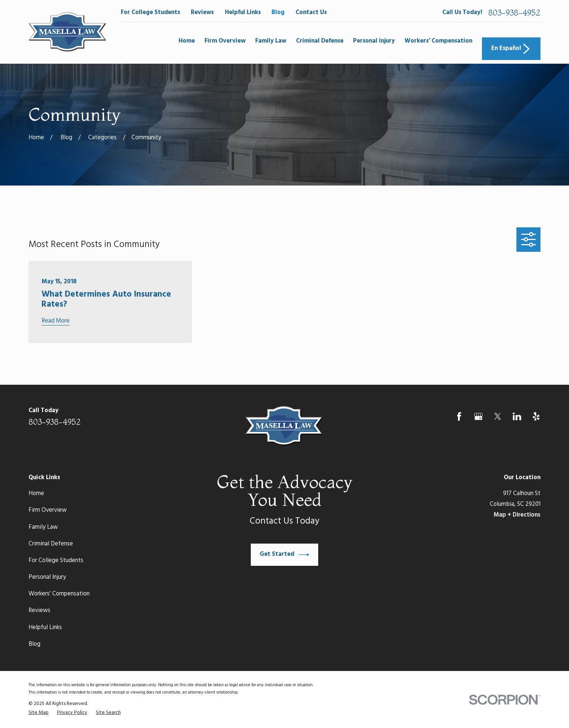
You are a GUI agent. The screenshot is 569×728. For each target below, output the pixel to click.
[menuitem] (39, 713)
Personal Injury (47, 577)
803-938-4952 (514, 13)
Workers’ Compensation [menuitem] (438, 41)
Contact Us (311, 13)
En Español (511, 49)
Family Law (43, 527)
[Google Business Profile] (478, 416)
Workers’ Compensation (59, 594)
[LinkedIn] (517, 416)
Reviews (202, 13)
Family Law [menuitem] (271, 41)
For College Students (150, 13)
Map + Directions (517, 515)
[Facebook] (459, 416)
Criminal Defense (51, 544)
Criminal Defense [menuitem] (320, 41)
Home (36, 494)
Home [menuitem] (187, 41)
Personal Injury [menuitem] (374, 41)
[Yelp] (536, 416)
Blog (278, 13)
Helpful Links (243, 13)
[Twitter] (498, 416)
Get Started (284, 555)
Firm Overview (48, 510)
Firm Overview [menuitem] (225, 41)
